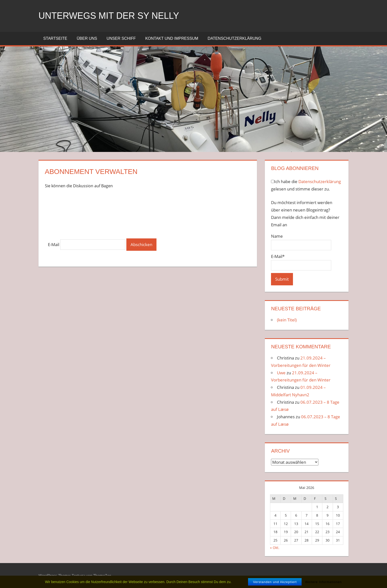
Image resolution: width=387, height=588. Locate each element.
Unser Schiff (121, 38)
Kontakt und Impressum (172, 38)
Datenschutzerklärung (234, 38)
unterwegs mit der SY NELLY (109, 16)
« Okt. (275, 548)
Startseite (55, 38)
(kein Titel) (287, 320)
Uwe (281, 373)
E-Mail (54, 244)
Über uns (87, 38)
